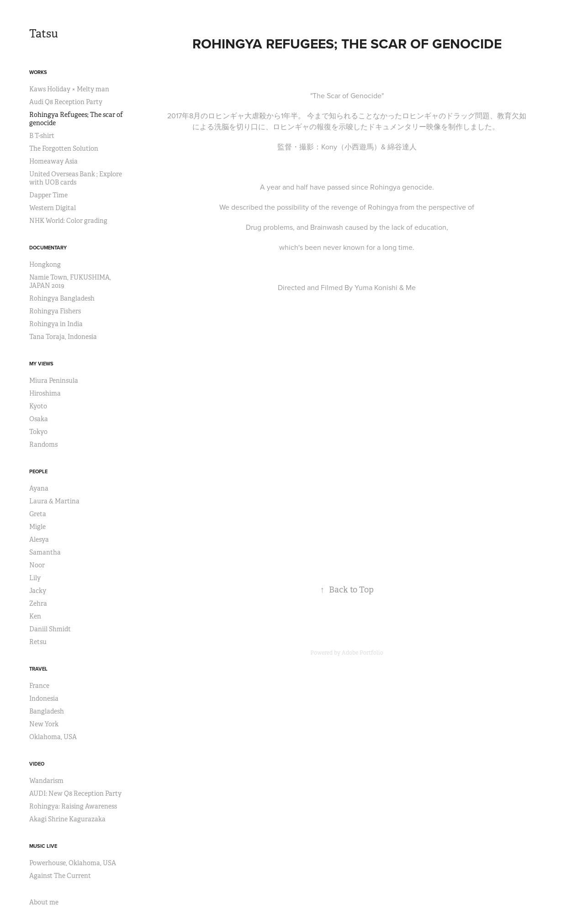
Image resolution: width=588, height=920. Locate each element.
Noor (37, 565)
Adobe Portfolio (363, 653)
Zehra (38, 603)
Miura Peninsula (54, 381)
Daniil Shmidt (50, 629)
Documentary (48, 248)
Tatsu (44, 34)
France (39, 686)
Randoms (43, 444)
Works (38, 72)
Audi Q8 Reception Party (66, 102)
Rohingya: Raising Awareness (73, 806)
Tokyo (38, 432)
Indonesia (44, 698)
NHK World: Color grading (68, 221)
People (38, 471)
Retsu (38, 642)
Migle (37, 527)
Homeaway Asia (53, 161)
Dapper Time (48, 195)
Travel (38, 669)
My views (41, 364)
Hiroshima (45, 393)
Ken (35, 616)
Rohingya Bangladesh (62, 298)
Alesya (39, 539)
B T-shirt (42, 136)
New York (44, 724)
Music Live (43, 846)
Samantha (45, 552)
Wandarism (46, 781)
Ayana (39, 488)
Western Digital (53, 208)
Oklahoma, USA (53, 737)
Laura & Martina (54, 501)
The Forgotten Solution (64, 148)
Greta (38, 514)
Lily (35, 578)
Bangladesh (47, 711)
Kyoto (38, 406)
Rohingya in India (56, 324)
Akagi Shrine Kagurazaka (67, 819)
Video (37, 764)
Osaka (39, 419)
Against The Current (60, 876)
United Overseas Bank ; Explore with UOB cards (76, 178)
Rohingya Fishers (55, 311)
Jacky (38, 591)
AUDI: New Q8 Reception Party (75, 793)
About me (44, 902)
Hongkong (45, 264)
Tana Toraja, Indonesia (63, 337)
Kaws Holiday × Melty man (69, 89)
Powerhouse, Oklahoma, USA (73, 863)
